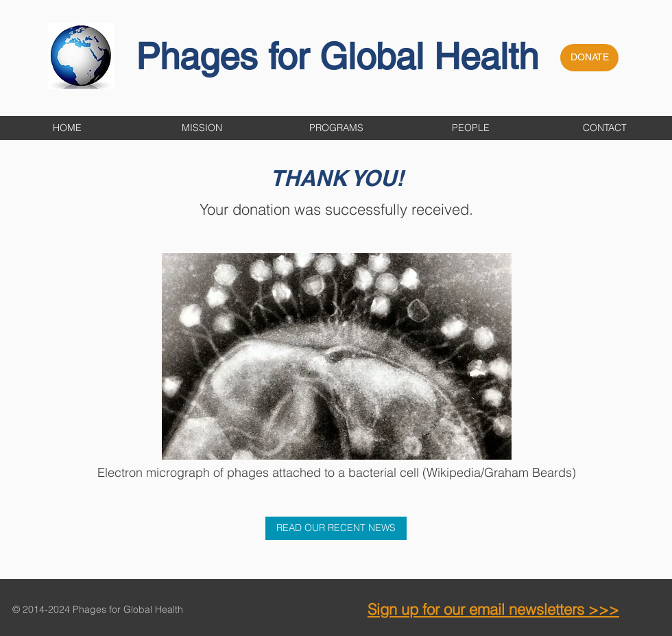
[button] (336, 128)
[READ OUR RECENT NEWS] (336, 528)
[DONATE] (589, 58)
